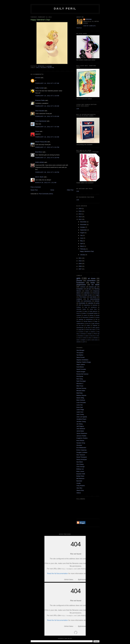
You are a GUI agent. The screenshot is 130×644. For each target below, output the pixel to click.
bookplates (80, 289)
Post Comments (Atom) (46, 194)
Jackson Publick (81, 436)
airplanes (93, 332)
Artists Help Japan (91, 330)
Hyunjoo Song (81, 443)
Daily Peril (65, 9)
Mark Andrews (81, 400)
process (79, 281)
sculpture (79, 299)
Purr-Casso (83, 297)
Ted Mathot (80, 355)
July (82, 235)
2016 (80, 211)
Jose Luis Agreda (82, 417)
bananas (95, 305)
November (84, 224)
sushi (89, 340)
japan (87, 336)
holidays (44, 68)
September (84, 230)
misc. (98, 336)
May (82, 241)
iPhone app (97, 334)
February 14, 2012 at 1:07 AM (47, 83)
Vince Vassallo (40, 111)
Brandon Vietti (81, 474)
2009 (80, 264)
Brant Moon (39, 152)
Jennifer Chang (81, 421)
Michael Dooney (81, 388)
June (82, 238)
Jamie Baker (80, 431)
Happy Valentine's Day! (87, 251)
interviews (85, 317)
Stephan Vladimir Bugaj (84, 362)
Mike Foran (80, 386)
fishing (91, 315)
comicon (83, 287)
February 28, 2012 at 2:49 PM (47, 172)
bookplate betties (93, 313)
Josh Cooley (80, 414)
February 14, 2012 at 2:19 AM (47, 96)
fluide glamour (93, 311)
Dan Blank (80, 462)
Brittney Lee (80, 469)
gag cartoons (96, 323)
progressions (81, 285)
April (82, 243)
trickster (97, 301)
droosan (38, 78)
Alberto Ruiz (80, 490)
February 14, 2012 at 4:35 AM (47, 106)
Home (52, 190)
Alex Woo (79, 488)
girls (38, 68)
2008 (80, 266)
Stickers (79, 321)
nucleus (85, 338)
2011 (80, 258)
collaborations (80, 323)
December (84, 222)
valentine (51, 68)
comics (87, 291)
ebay (86, 311)
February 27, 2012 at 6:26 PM (47, 158)
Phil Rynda (80, 376)
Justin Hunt (80, 412)
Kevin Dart (80, 407)
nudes (88, 325)
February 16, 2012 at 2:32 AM (47, 137)
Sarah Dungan (81, 372)
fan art (88, 323)
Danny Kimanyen (82, 459)
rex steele (95, 285)
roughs (97, 295)
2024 (80, 209)
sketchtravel (89, 319)
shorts (98, 317)
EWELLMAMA (40, 162)
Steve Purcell (81, 357)
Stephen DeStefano (82, 360)
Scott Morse (80, 367)
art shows (92, 278)
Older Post (70, 190)
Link (78, 109)
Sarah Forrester (81, 369)
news (79, 338)
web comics (95, 340)
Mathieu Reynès (81, 395)
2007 (80, 269)
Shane (37, 131)
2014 (80, 214)
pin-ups (89, 289)
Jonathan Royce (81, 419)
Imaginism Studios (82, 438)
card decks (93, 297)
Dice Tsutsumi (81, 455)
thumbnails (82, 303)
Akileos (79, 493)
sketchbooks (80, 328)
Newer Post (34, 190)
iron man (81, 325)
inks (79, 317)
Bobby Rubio (80, 476)
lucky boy (93, 336)
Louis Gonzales (81, 402)
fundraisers (81, 283)
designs (90, 334)
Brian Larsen (80, 471)
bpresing (89, 19)
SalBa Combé (40, 88)
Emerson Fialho (40, 100)
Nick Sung (80, 379)
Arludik (79, 483)
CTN (98, 330)
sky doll (88, 328)
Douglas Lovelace (82, 452)
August (82, 233)
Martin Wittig (80, 398)
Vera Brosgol (80, 350)
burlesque (83, 334)
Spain (87, 332)
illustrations (81, 336)
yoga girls (81, 330)
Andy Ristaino (81, 486)
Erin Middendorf (81, 448)
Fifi (96, 319)
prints (98, 303)
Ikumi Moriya (80, 440)
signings (81, 319)
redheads (95, 338)
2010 (80, 261)
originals (95, 325)
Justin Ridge (80, 410)
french (78, 313)
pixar (90, 338)
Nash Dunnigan (81, 381)
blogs (96, 321)
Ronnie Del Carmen (82, 374)
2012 (80, 219)
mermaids (79, 311)
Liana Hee (80, 405)
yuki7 (84, 342)
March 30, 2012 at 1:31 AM (46, 183)
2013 (80, 217)
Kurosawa (81, 332)
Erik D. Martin (39, 177)
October (83, 227)
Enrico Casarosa (82, 450)
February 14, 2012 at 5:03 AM (47, 116)
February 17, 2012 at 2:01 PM (47, 147)
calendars (87, 293)
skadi (78, 340)
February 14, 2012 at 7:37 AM (47, 127)
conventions (91, 281)
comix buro (93, 309)
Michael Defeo (81, 391)
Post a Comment (36, 187)
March (82, 246)
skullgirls (83, 340)
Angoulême (87, 305)
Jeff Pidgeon (80, 426)
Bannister (79, 481)
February (83, 249)
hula (86, 307)
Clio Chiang (80, 464)
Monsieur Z (80, 383)
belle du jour (88, 295)
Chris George (81, 467)
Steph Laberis (81, 364)
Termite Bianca (88, 321)
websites (79, 342)
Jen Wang (80, 424)
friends (98, 315)
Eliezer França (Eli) (41, 142)
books (93, 283)
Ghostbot (79, 445)
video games (96, 328)
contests (79, 315)
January (83, 255)
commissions (88, 301)
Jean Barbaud (81, 429)
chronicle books (81, 309)
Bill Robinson (80, 478)
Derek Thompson (82, 457)
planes (92, 317)
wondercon (94, 307)
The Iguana (80, 353)
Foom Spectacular (41, 121)
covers (85, 315)
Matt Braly (80, 393)
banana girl (93, 287)
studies (84, 313)
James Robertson (82, 433)
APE (80, 305)
